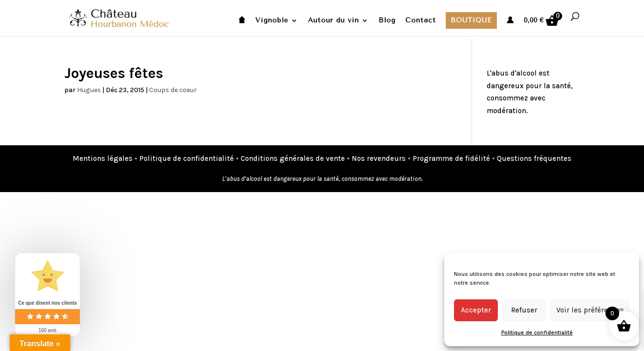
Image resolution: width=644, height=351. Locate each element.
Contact (421, 21)
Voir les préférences (590, 310)
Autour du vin (333, 21)
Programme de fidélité (451, 158)
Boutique (471, 20)
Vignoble (272, 21)
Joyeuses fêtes (114, 73)
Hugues (89, 90)
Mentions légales (103, 158)
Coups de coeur (173, 90)
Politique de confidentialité (537, 332)
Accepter (476, 310)
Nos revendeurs (379, 158)
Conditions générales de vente (293, 158)
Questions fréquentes (534, 158)
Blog (387, 21)
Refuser (524, 310)
